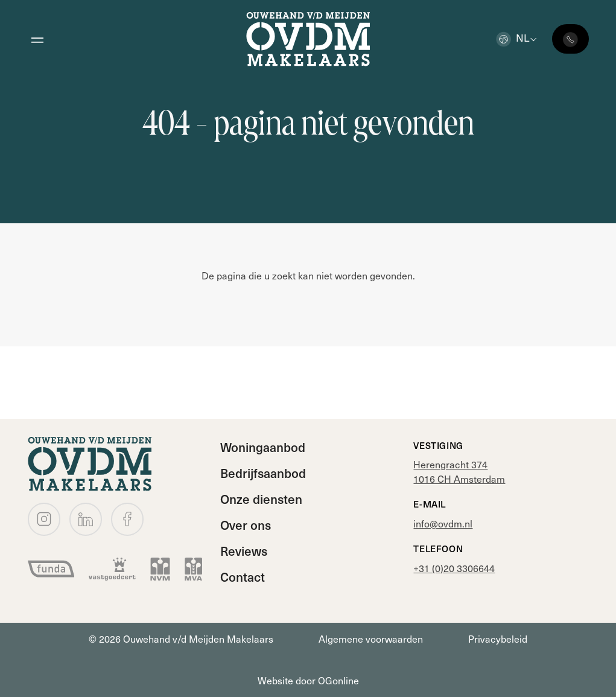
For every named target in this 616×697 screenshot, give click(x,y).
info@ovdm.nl (443, 524)
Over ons (246, 525)
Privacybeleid (498, 639)
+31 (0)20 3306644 (454, 568)
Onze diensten (261, 499)
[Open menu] (37, 39)
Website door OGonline (308, 680)
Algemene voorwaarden (371, 639)
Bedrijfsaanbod (263, 473)
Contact (243, 577)
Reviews (244, 551)
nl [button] (513, 38)
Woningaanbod (263, 447)
